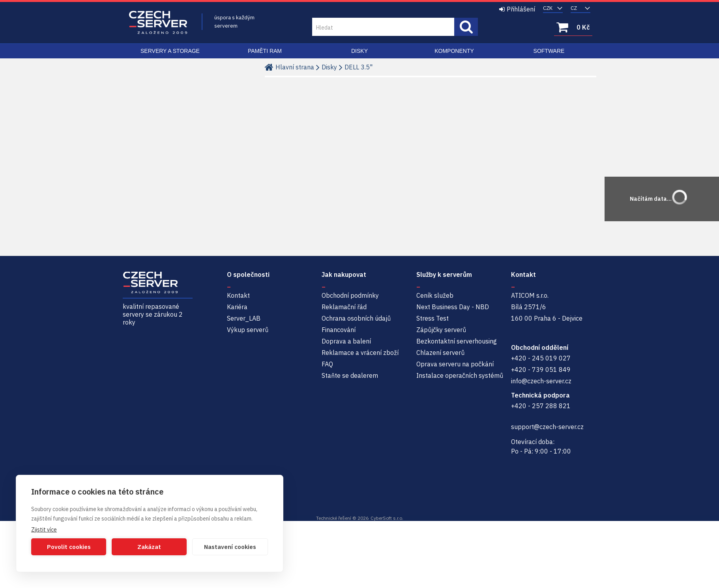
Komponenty (454, 51)
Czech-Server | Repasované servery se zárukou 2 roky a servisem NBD (158, 23)
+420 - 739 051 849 (541, 370)
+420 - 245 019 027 (541, 358)
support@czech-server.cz (547, 427)
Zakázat (149, 547)
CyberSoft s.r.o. (387, 518)
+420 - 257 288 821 (541, 406)
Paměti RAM (265, 51)
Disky (359, 51)
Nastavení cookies (230, 547)
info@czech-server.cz (541, 381)
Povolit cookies (69, 547)
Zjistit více (44, 530)
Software (549, 51)
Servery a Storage (170, 51)
